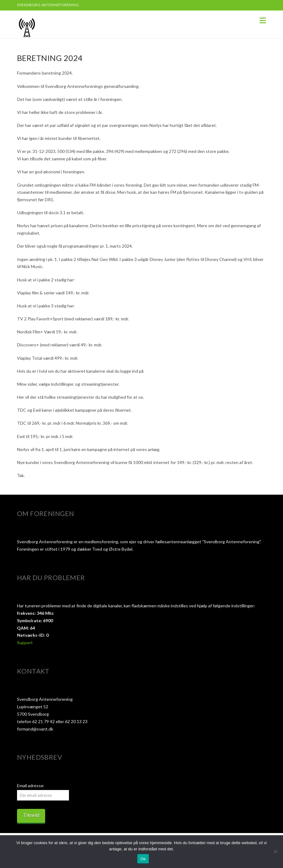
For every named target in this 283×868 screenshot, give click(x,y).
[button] (263, 20)
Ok (143, 859)
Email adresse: (31, 786)
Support (25, 642)
